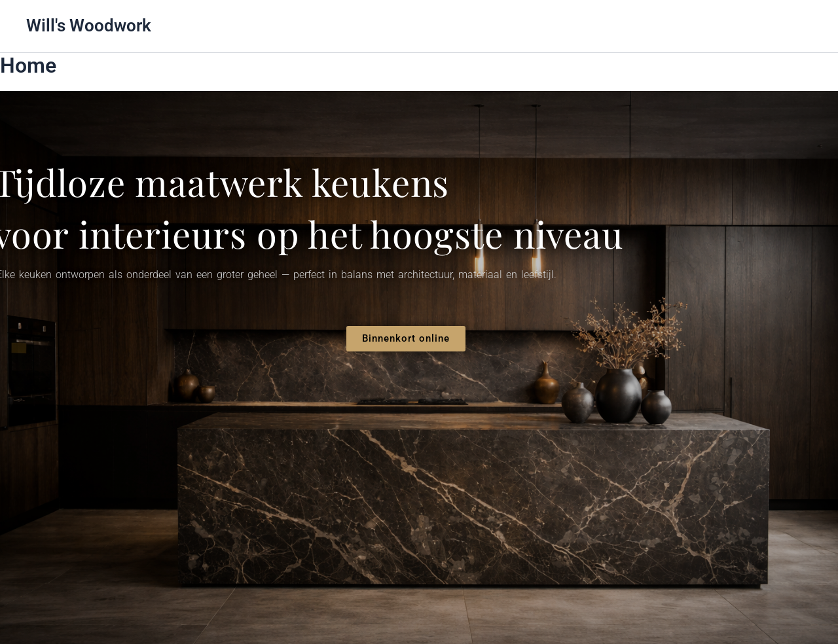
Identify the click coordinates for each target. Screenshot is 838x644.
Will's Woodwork (89, 26)
